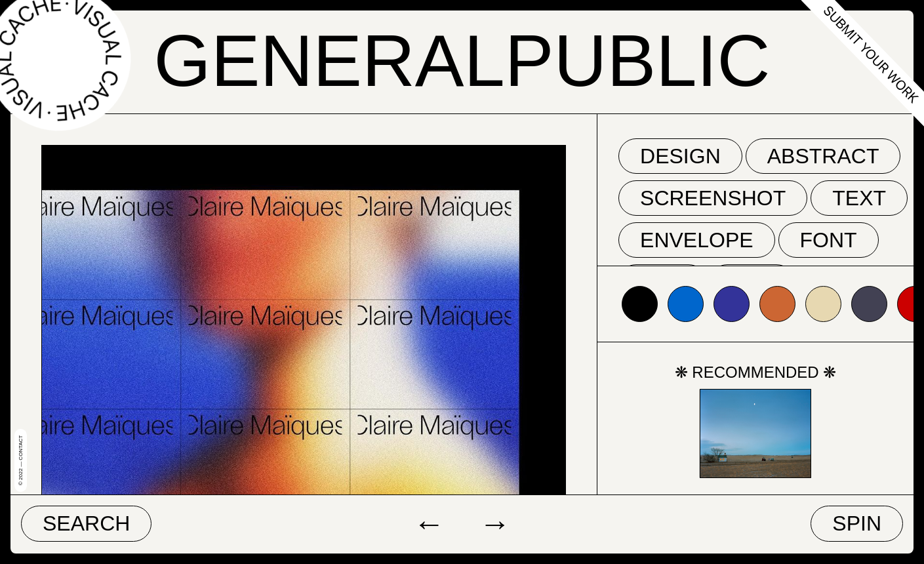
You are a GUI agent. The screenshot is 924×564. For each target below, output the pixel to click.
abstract (823, 156)
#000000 (640, 304)
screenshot (713, 198)
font (829, 240)
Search (86, 523)
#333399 (732, 304)
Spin (857, 523)
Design (680, 156)
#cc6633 (777, 304)
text (859, 198)
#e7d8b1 (823, 304)
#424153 (869, 304)
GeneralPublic (462, 61)
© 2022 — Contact (21, 460)
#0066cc (686, 304)
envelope (697, 240)
